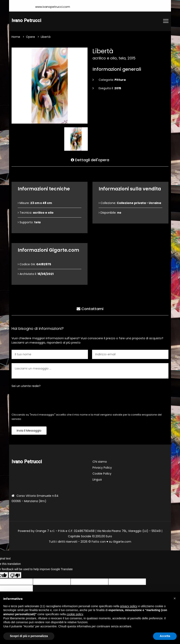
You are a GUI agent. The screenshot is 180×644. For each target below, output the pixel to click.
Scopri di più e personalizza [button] (29, 636)
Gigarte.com (122, 542)
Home (16, 37)
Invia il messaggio (29, 431)
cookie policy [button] (75, 614)
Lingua (97, 480)
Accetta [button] (165, 636)
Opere (30, 37)
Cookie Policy (102, 474)
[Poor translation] (15, 575)
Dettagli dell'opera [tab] (90, 160)
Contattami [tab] (90, 309)
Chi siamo (100, 462)
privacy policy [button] (129, 606)
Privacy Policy (102, 468)
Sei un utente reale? (26, 386)
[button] (175, 598)
